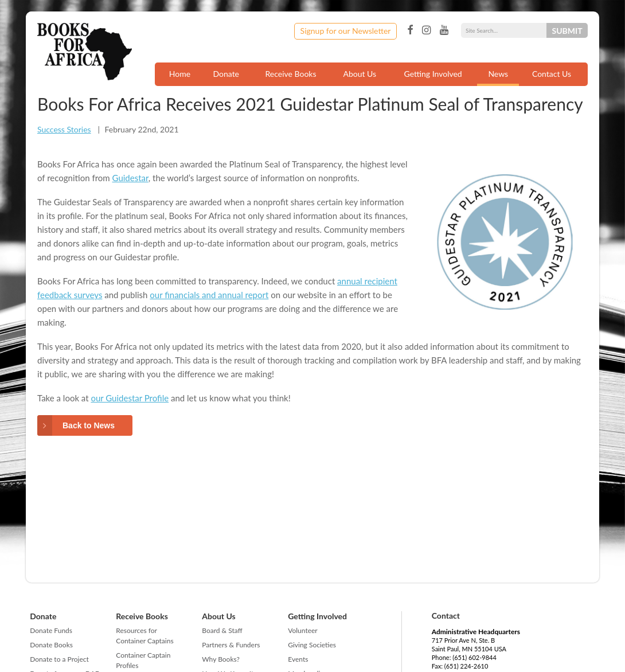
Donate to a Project (59, 659)
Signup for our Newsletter (346, 31)
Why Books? (221, 659)
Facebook (410, 30)
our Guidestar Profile (130, 398)
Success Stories (64, 129)
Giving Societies (312, 645)
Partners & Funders (231, 645)
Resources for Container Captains (144, 636)
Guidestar (130, 178)
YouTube (444, 30)
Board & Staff (222, 630)
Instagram (426, 30)
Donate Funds (51, 630)
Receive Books (291, 74)
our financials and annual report (209, 295)
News (498, 74)
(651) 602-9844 (474, 657)
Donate (226, 74)
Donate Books (51, 645)
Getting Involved (433, 74)
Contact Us (552, 74)
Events (298, 659)
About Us (360, 74)
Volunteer (302, 630)
